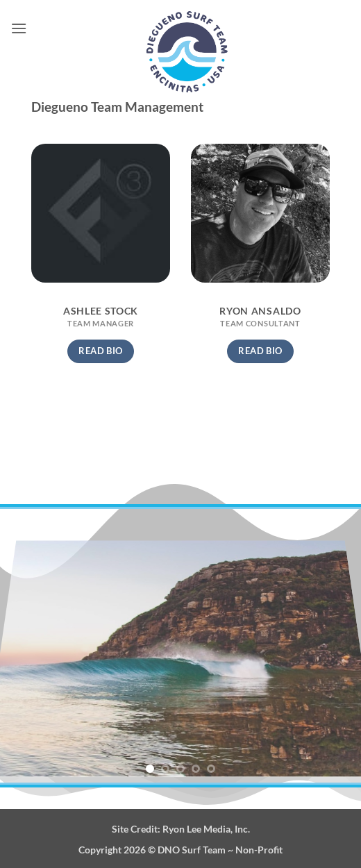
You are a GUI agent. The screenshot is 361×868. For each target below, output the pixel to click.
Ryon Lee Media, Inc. (206, 829)
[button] (19, 28)
